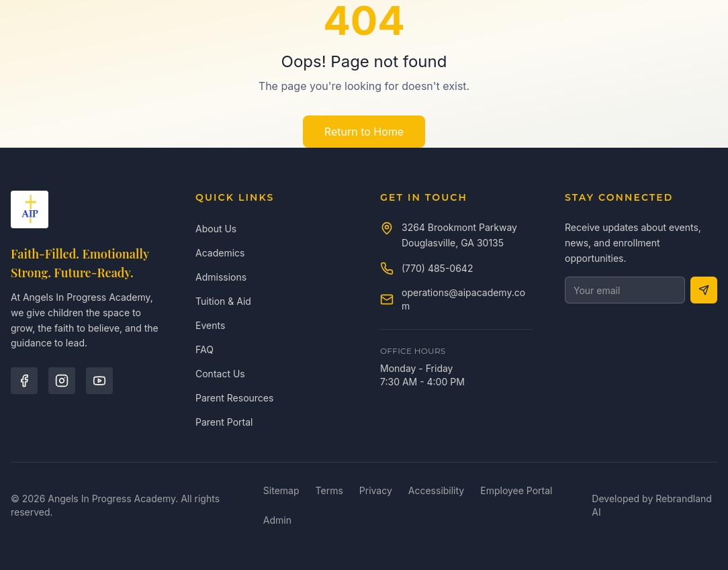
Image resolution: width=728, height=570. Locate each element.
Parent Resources (234, 398)
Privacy (376, 490)
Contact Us (220, 374)
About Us (216, 229)
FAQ (204, 349)
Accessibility (436, 490)
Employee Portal (516, 490)
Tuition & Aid (223, 301)
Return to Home (364, 132)
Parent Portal (224, 422)
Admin (277, 520)
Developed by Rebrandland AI (652, 505)
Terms (329, 490)
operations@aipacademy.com (463, 299)
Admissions (221, 277)
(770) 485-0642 (437, 268)
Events (210, 325)
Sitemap (281, 490)
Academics (220, 253)
